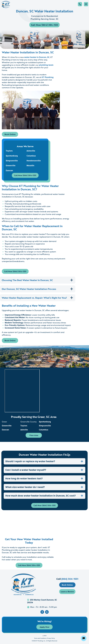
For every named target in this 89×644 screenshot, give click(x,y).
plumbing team (46, 65)
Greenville (11, 165)
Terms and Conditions (40, 638)
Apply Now (44, 627)
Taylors (9, 151)
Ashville (24, 430)
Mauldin (30, 165)
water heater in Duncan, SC (37, 57)
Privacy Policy (51, 638)
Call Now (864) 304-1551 (44, 25)
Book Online (10, 134)
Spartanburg (12, 156)
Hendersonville (34, 161)
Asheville (31, 151)
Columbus (31, 156)
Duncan (9, 170)
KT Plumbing (48, 77)
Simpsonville (12, 161)
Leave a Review (67, 592)
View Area (34, 435)
